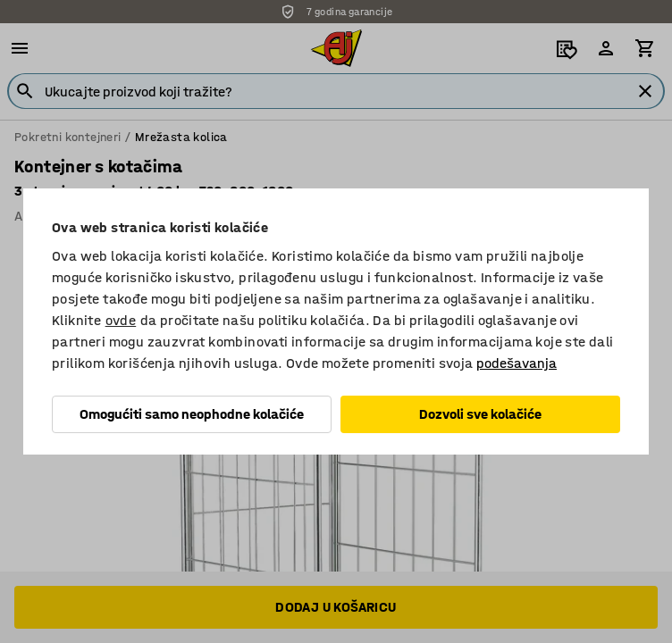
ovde (121, 320)
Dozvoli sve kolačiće (480, 414)
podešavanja (517, 363)
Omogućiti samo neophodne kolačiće (192, 414)
